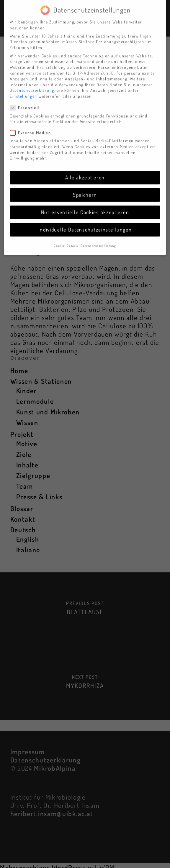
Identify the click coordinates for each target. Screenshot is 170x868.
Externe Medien (33, 127)
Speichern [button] (85, 189)
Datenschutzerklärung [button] (98, 239)
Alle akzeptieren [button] (85, 171)
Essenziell (27, 102)
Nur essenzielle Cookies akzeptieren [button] (85, 206)
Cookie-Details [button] (66, 239)
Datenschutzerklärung (32, 84)
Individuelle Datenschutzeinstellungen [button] (85, 223)
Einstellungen (23, 90)
